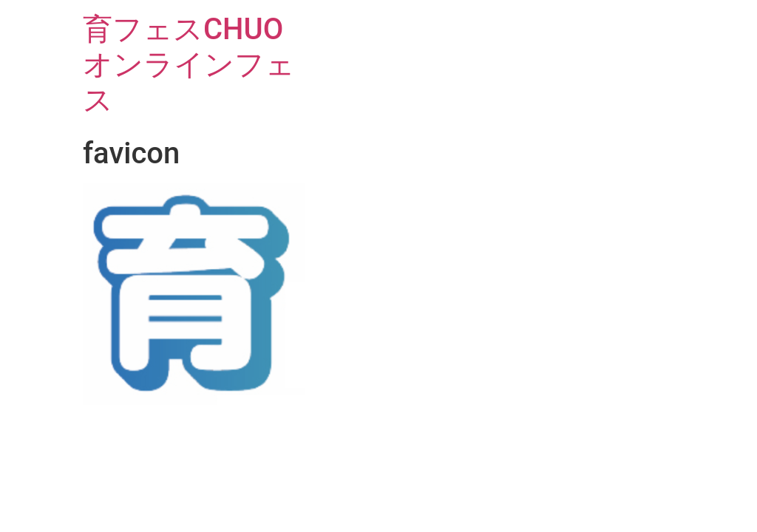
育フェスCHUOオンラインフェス (189, 65)
